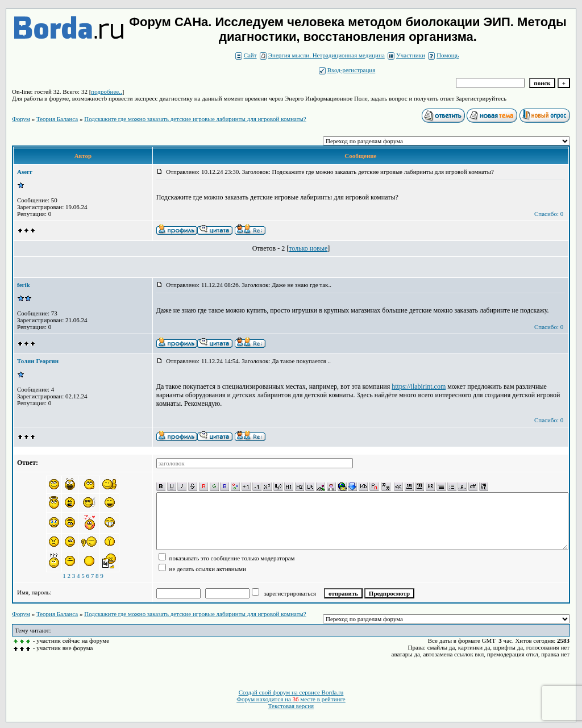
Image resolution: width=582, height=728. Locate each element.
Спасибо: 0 (549, 214)
